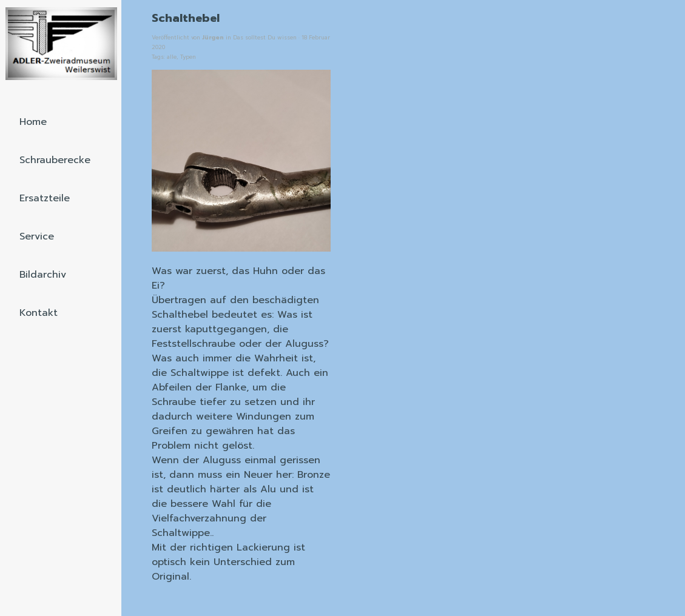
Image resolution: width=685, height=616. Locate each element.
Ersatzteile (45, 198)
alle (172, 57)
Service (37, 236)
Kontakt (39, 313)
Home (33, 122)
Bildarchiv (43, 275)
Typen (188, 57)
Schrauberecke (55, 160)
